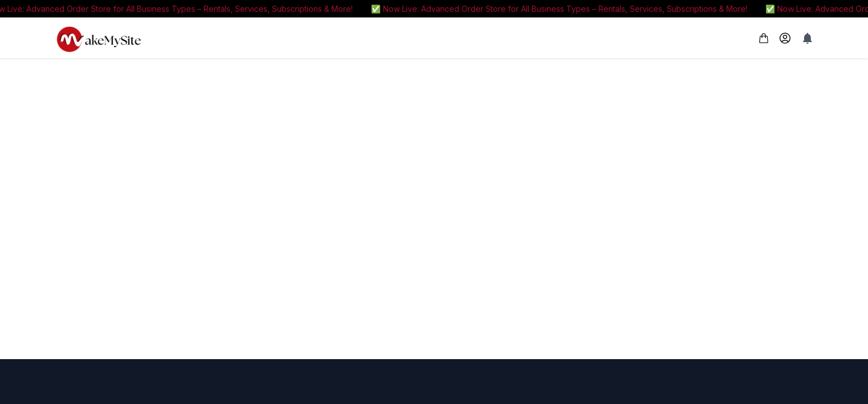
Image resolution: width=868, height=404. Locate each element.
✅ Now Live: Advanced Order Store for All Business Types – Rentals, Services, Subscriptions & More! (564, 9)
